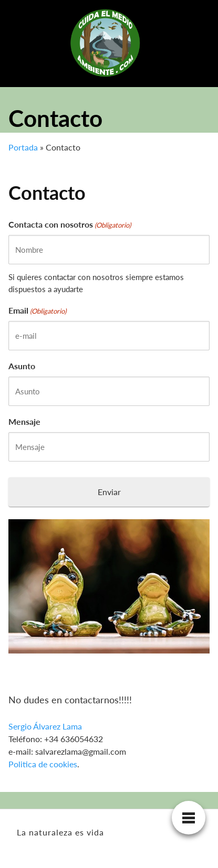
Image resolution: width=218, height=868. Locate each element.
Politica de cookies (43, 764)
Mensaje (24, 421)
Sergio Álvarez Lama (45, 726)
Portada (23, 147)
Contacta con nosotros (70, 225)
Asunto (22, 366)
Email (37, 311)
